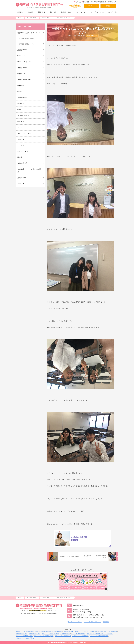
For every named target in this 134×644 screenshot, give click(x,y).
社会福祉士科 (22, 68)
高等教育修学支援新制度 (98, 2)
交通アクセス (112, 2)
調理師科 (21, 104)
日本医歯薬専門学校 (68, 632)
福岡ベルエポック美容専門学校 (63, 636)
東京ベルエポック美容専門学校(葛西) (44, 636)
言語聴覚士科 (22, 98)
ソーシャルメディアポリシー (92, 622)
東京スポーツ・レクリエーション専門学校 (86, 632)
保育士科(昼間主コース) (26, 44)
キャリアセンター (24, 133)
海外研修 (21, 139)
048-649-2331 (76, 605)
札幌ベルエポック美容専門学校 (80, 636)
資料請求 (108, 6)
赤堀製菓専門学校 (65, 634)
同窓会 (20, 157)
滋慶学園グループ (20, 632)
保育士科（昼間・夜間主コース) (29, 33)
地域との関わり (23, 115)
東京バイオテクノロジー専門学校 (50, 634)
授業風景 (21, 121)
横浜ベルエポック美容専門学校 (100, 634)
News (19, 92)
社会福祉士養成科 (92, 36)
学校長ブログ (22, 74)
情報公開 (85, 2)
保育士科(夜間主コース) (26, 39)
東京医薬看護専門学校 (45, 632)
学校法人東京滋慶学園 (32, 632)
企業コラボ (22, 178)
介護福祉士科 (22, 50)
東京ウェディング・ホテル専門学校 (25, 638)
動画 (19, 109)
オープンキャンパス (92, 6)
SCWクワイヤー (24, 151)
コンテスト (22, 184)
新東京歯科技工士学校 (21, 634)
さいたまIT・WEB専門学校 (78, 634)
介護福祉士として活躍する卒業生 (29, 171)
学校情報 (21, 86)
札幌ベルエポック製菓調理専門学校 (99, 636)
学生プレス (22, 56)
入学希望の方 (22, 163)
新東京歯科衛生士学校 (34, 634)
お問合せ (78, 2)
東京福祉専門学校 (57, 632)
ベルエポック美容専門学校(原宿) (24, 636)
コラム (20, 127)
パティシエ (22, 145)
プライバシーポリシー (75, 622)
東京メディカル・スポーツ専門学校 (108, 632)
